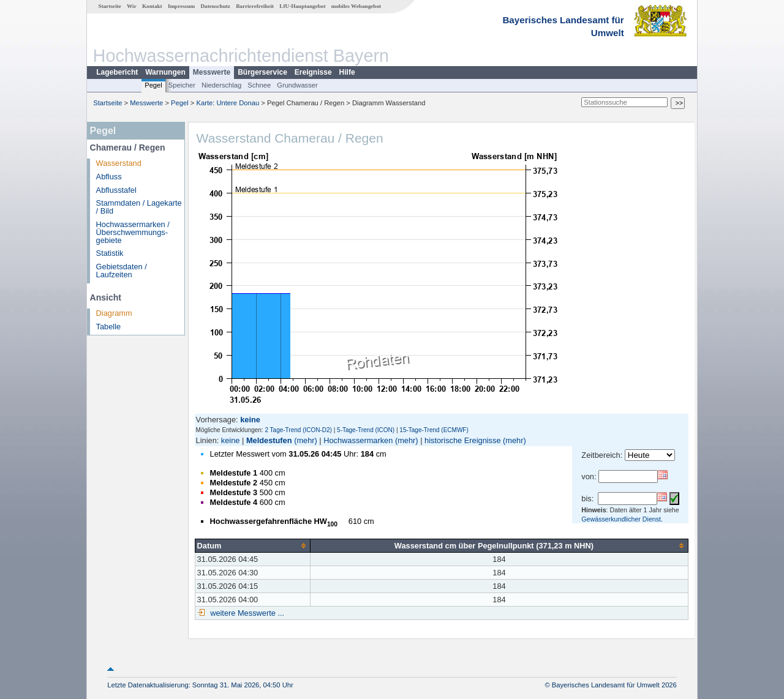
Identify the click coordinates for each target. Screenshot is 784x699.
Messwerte (212, 72)
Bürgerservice (262, 72)
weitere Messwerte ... (246, 613)
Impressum (181, 6)
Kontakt (152, 6)
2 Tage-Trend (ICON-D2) (298, 430)
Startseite (110, 6)
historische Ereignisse (462, 440)
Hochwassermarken (358, 440)
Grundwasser (297, 85)
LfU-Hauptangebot (302, 6)
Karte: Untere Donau (228, 103)
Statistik (110, 253)
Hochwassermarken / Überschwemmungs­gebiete (133, 232)
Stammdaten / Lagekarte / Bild (139, 207)
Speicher (182, 85)
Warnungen (165, 72)
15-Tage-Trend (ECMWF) (434, 430)
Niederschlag (221, 85)
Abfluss (109, 177)
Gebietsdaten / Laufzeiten (122, 271)
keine (231, 440)
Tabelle (109, 327)
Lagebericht (117, 72)
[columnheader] (252, 545)
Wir (132, 6)
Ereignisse (313, 72)
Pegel (153, 85)
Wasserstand (119, 163)
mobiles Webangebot (356, 6)
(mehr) (306, 440)
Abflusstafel (116, 190)
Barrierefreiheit (255, 6)
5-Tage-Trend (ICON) (366, 430)
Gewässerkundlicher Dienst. (622, 519)
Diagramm (114, 313)
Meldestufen (269, 440)
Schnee (259, 85)
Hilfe (347, 72)
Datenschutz (215, 6)
